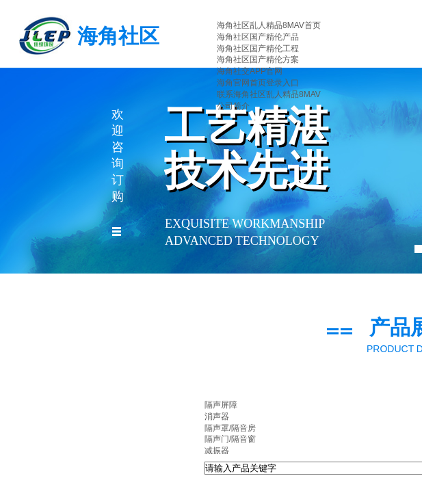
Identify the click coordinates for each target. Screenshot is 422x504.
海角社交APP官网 (250, 71)
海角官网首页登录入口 (258, 83)
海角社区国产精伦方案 (258, 59)
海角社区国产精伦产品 (258, 37)
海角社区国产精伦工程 (258, 49)
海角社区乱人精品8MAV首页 (269, 25)
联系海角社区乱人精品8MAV (269, 94)
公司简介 (233, 106)
